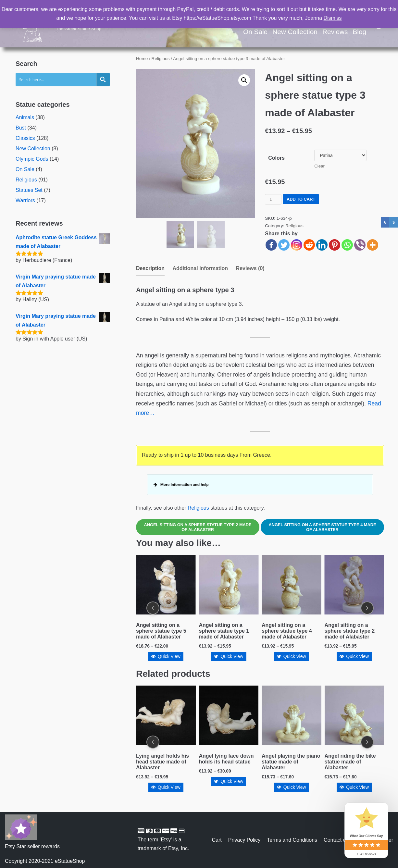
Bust (21, 128)
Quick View (166, 656)
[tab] (150, 269)
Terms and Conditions (292, 840)
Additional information (200, 268)
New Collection (295, 32)
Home (142, 59)
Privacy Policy (244, 840)
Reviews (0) (250, 268)
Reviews (335, 32)
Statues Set (29, 190)
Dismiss (333, 18)
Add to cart (301, 199)
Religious (26, 180)
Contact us (336, 840)
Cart (217, 840)
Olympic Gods (32, 159)
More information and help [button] (184, 485)
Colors (276, 158)
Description (150, 268)
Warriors (25, 200)
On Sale (255, 32)
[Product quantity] (273, 199)
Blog (359, 32)
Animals (25, 117)
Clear (319, 166)
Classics (25, 138)
